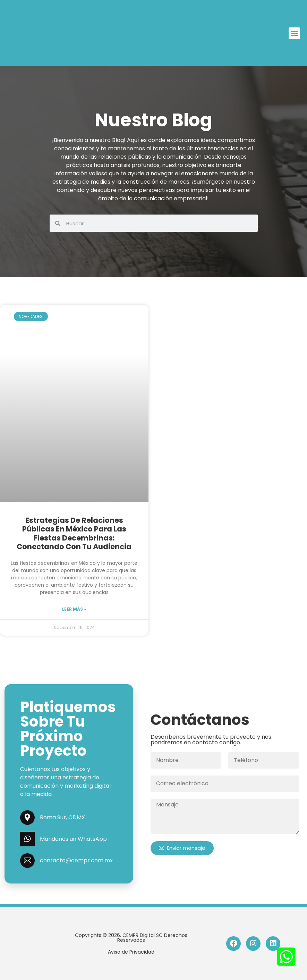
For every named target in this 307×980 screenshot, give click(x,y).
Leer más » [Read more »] (74, 609)
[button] (294, 33)
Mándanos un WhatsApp (73, 839)
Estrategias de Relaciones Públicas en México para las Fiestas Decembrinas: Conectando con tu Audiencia (74, 533)
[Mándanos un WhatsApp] (27, 839)
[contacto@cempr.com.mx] (27, 861)
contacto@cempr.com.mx (76, 860)
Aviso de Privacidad (131, 952)
